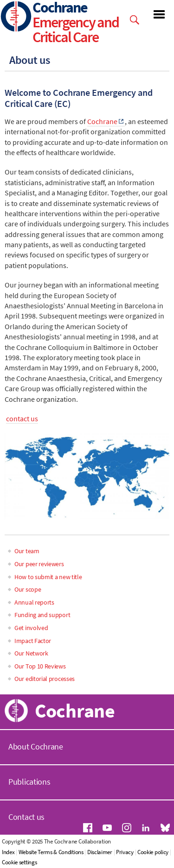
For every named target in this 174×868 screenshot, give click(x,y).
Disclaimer (100, 852)
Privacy (125, 852)
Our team (27, 551)
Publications (29, 782)
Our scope (28, 589)
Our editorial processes (45, 679)
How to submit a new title (48, 577)
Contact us (26, 817)
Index (8, 852)
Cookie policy (153, 852)
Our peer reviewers (39, 564)
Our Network (31, 653)
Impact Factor (33, 641)
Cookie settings (19, 862)
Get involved (31, 628)
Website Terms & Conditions (51, 852)
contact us (22, 418)
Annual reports (34, 602)
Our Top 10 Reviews (40, 666)
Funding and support (42, 615)
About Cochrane (36, 746)
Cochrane (102, 121)
